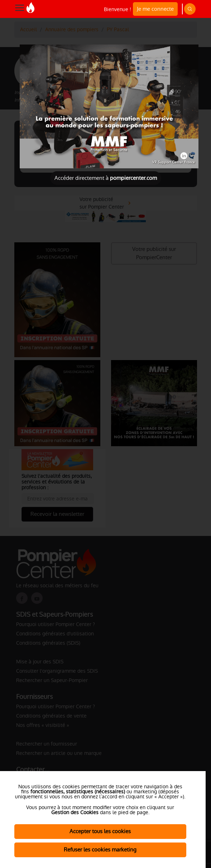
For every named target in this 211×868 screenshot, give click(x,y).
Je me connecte (155, 9)
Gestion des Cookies (75, 812)
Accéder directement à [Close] (106, 178)
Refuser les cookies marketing (100, 850)
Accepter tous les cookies (100, 831)
